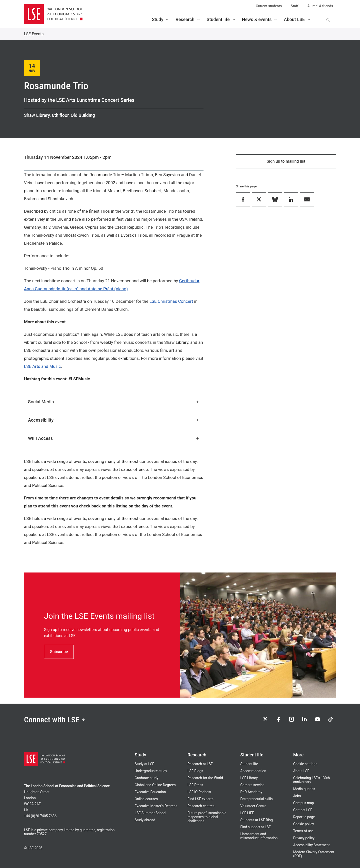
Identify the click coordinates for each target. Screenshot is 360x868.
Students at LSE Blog (256, 820)
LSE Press (195, 785)
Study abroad (145, 820)
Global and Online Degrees (155, 785)
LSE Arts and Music (42, 366)
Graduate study (146, 778)
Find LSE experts (200, 799)
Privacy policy (304, 838)
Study (160, 19)
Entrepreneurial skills (256, 799)
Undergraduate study (151, 771)
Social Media (114, 402)
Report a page (304, 817)
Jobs (297, 796)
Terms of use (303, 831)
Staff (294, 6)
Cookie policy (304, 824)
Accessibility (114, 420)
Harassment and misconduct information (259, 836)
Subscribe (59, 652)
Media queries (304, 789)
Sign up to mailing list (286, 161)
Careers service (252, 785)
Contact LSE (303, 810)
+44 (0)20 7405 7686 (40, 816)
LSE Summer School (150, 813)
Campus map (304, 803)
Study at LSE (144, 764)
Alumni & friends (320, 6)
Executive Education (150, 792)
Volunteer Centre (253, 806)
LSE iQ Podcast (199, 792)
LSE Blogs (195, 771)
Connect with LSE (55, 720)
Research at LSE (200, 764)
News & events (260, 19)
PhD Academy (251, 792)
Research (188, 19)
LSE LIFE (247, 813)
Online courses (146, 799)
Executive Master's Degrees (156, 806)
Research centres (201, 806)
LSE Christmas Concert (171, 301)
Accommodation (253, 771)
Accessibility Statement (311, 845)
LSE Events (34, 34)
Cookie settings (305, 764)
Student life (221, 19)
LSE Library (249, 778)
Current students (269, 6)
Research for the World (205, 778)
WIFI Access (114, 438)
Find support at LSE (255, 827)
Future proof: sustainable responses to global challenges (207, 817)
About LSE (297, 19)
